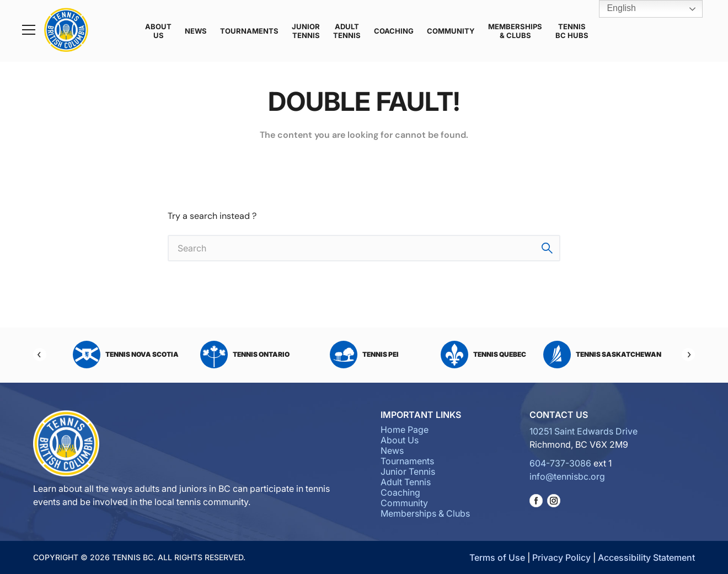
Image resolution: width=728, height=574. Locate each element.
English (614, 9)
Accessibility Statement (646, 557)
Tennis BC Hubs (572, 31)
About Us (158, 31)
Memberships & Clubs (515, 31)
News (196, 31)
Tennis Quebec (483, 355)
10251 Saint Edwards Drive (584, 431)
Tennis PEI (364, 355)
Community (451, 31)
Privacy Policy (561, 557)
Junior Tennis (306, 31)
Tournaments (249, 31)
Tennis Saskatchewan (602, 355)
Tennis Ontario (245, 355)
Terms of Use (497, 557)
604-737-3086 (560, 463)
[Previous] (40, 355)
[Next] (688, 355)
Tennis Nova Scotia (126, 355)
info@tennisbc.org (567, 476)
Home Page (405, 430)
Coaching (394, 31)
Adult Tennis (347, 31)
